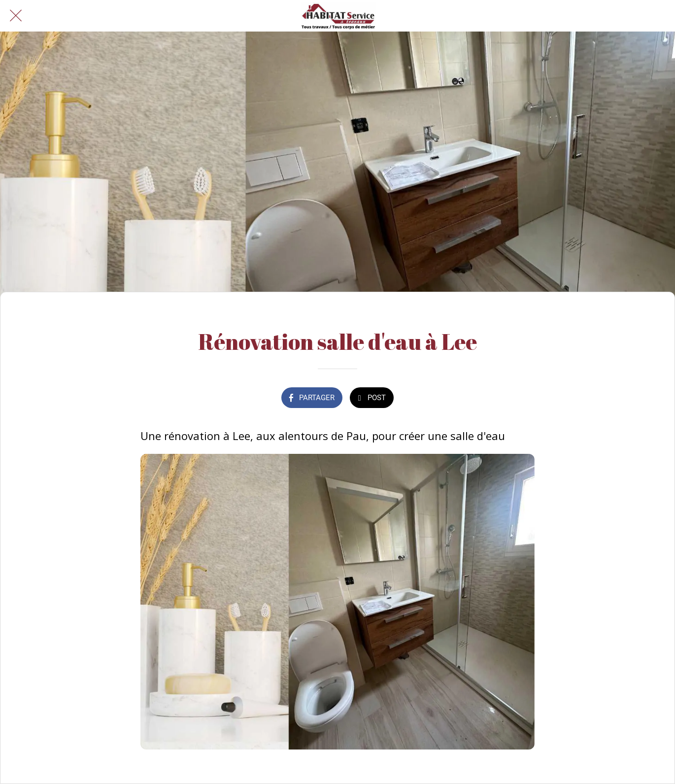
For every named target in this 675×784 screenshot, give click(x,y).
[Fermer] (16, 16)
